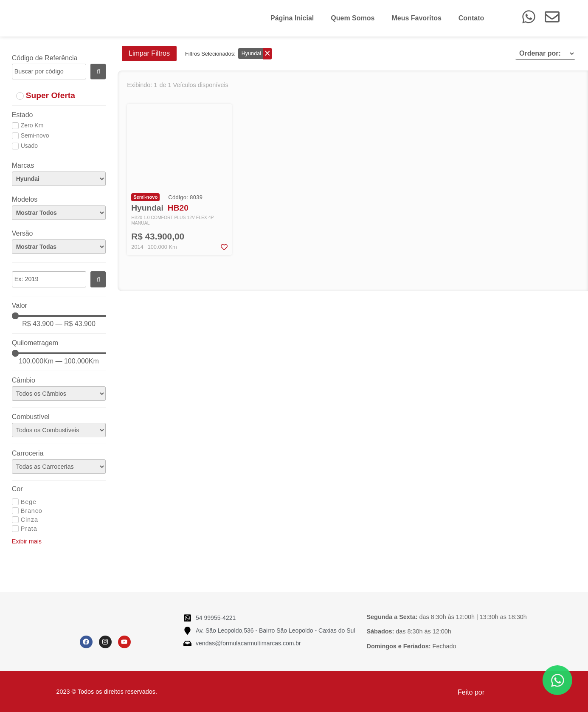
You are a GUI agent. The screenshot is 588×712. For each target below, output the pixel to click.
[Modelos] (59, 213)
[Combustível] (59, 430)
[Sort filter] (545, 53)
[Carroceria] (59, 467)
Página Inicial (292, 18)
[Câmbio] (59, 394)
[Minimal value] (59, 316)
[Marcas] (59, 179)
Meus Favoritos (416, 18)
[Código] (49, 72)
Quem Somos (353, 18)
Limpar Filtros (149, 53)
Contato (471, 18)
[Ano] (49, 279)
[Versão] (59, 247)
